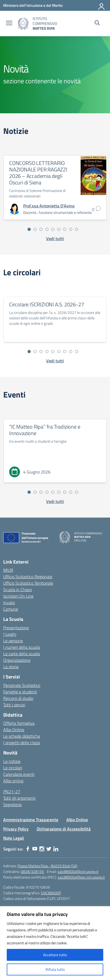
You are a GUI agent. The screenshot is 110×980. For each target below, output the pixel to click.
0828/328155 (32, 871)
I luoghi (10, 634)
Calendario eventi (19, 774)
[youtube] (35, 849)
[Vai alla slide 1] (29, 229)
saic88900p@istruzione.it (78, 871)
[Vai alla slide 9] (77, 229)
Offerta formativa (19, 723)
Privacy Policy (16, 829)
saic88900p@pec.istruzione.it (81, 877)
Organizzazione (17, 660)
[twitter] (49, 849)
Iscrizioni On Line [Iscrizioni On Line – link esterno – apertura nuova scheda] (18, 596)
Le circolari (13, 768)
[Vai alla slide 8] (71, 229)
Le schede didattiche (22, 736)
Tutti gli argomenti (19, 798)
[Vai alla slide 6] (59, 229)
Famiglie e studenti (20, 692)
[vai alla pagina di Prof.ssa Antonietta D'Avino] (49, 206)
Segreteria (12, 804)
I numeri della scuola (22, 647)
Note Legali (14, 838)
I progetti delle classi (22, 743)
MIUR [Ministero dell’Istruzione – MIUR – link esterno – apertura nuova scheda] (8, 570)
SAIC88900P (51, 893)
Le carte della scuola (22, 654)
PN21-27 (12, 792)
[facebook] (28, 849)
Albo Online (14, 730)
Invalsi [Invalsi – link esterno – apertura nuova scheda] (9, 602)
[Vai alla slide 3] (41, 229)
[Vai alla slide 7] (65, 229)
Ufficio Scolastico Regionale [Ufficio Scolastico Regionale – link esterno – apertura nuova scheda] (28, 577)
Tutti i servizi (14, 705)
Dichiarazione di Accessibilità (64, 829)
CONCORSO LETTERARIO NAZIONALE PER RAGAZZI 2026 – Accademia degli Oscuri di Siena (38, 173)
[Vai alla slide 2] (35, 229)
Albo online (13, 781)
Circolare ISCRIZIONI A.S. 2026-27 (47, 304)
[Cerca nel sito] (97, 24)
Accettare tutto (55, 955)
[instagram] (42, 849)
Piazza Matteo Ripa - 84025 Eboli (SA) (47, 866)
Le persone (13, 641)
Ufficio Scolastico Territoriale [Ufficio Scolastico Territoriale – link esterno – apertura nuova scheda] (28, 583)
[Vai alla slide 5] (53, 229)
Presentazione (16, 628)
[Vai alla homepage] (23, 24)
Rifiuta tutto (55, 969)
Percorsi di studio (18, 698)
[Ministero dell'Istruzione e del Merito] (33, 5)
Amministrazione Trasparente (31, 820)
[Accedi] (102, 5)
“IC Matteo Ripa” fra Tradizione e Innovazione (45, 430)
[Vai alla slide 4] (47, 229)
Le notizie (12, 761)
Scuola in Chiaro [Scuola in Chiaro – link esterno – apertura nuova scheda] (18, 590)
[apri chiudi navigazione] (9, 24)
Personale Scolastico (22, 685)
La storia (11, 667)
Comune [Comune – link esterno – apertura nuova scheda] (11, 609)
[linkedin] (56, 849)
